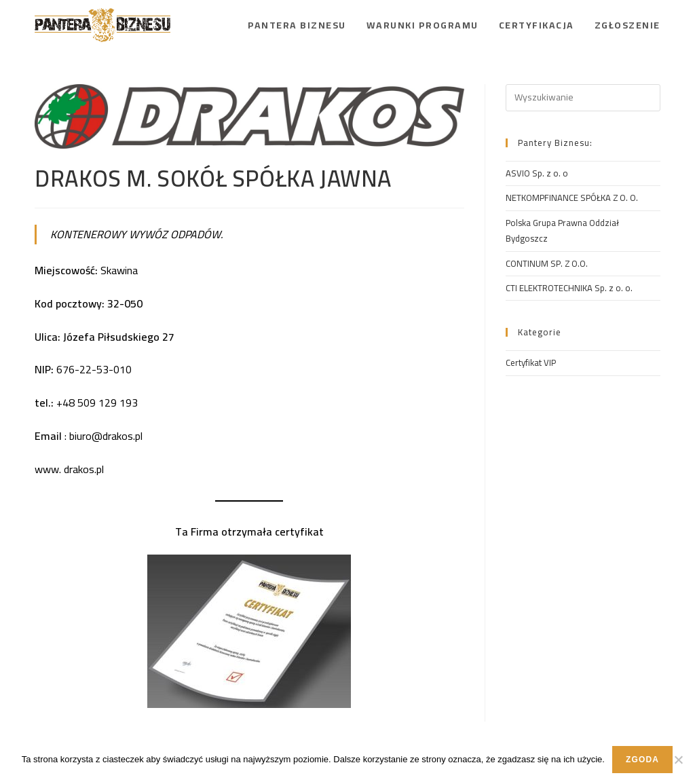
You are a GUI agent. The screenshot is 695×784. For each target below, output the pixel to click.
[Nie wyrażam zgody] (678, 760)
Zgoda (642, 760)
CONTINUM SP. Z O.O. (547, 263)
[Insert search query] (583, 98)
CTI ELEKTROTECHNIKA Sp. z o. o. (569, 288)
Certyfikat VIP (531, 362)
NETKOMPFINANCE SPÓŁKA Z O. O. (572, 198)
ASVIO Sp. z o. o (537, 173)
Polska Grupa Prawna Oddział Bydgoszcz (562, 230)
